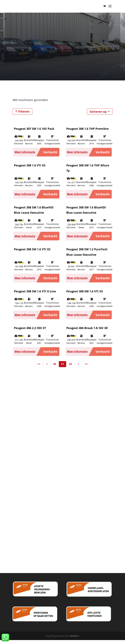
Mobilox (75, 636)
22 (70, 364)
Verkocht (50, 152)
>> (86, 364)
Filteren (22, 111)
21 (63, 364)
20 (55, 364)
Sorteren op (100, 111)
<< (39, 364)
